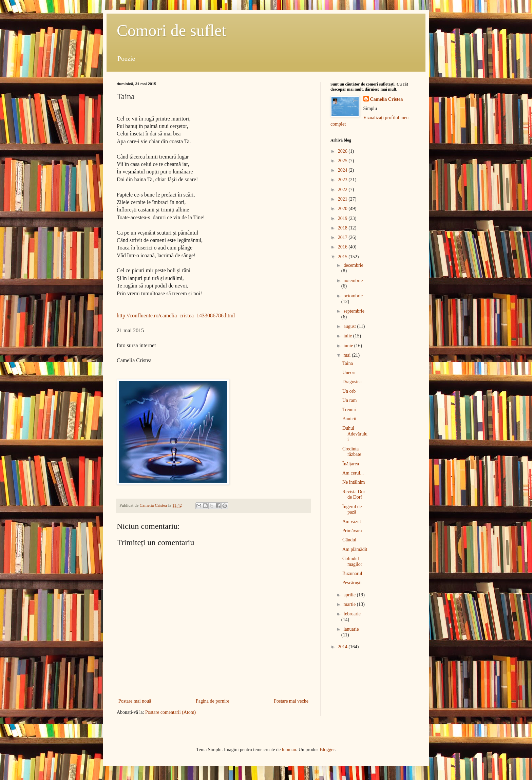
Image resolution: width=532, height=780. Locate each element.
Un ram (349, 400)
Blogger (327, 750)
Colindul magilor (352, 561)
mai (348, 355)
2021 (343, 199)
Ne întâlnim (354, 482)
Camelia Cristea (387, 99)
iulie (348, 336)
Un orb (349, 391)
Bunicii (349, 419)
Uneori (349, 373)
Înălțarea (351, 464)
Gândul (349, 540)
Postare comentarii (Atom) (170, 712)
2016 (343, 247)
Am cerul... (353, 473)
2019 (343, 218)
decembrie (353, 265)
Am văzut (352, 522)
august (350, 326)
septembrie (354, 311)
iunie (349, 346)
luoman (289, 750)
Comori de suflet (172, 30)
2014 (343, 647)
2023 (343, 180)
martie (350, 604)
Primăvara (352, 531)
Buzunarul (352, 573)
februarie (352, 614)
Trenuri (349, 410)
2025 (343, 161)
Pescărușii (352, 583)
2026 (343, 151)
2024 (343, 170)
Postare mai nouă (135, 701)
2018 (343, 228)
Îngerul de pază (352, 509)
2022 (343, 190)
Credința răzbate (352, 452)
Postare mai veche (291, 701)
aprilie (350, 595)
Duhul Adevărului (355, 434)
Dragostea (352, 382)
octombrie (353, 296)
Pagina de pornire (213, 701)
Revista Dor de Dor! (354, 495)
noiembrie (353, 281)
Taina (348, 363)
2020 (343, 209)
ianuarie (351, 629)
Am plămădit (355, 549)
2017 (343, 237)
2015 (343, 257)
